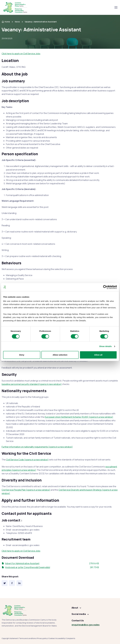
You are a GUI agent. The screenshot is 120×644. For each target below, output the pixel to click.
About (75, 608)
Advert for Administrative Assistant (22, 563)
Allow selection (60, 355)
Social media (79, 614)
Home (6, 22)
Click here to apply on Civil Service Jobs (21, 54)
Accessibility (60, 638)
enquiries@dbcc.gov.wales (86, 625)
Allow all (98, 355)
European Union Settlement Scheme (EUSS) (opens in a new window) (79, 417)
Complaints (71, 638)
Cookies (51, 638)
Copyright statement (10, 638)
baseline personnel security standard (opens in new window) (32, 384)
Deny (22, 355)
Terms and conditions (28, 638)
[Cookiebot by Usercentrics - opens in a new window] (105, 287)
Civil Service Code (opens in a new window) (27, 460)
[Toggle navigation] (116, 7)
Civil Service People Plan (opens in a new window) (26, 490)
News (17, 22)
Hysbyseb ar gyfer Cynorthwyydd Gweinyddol (28, 567)
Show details (106, 346)
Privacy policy (42, 638)
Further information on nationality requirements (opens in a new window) (37, 447)
